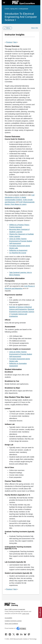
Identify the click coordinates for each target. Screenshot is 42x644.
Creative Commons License (13, 621)
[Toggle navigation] (4, 3)
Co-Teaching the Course (18, 253)
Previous (9, 42)
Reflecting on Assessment (18, 250)
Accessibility (8, 618)
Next (15, 42)
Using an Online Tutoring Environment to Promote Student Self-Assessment (21, 241)
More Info (35, 28)
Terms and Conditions (11, 624)
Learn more (26, 614)
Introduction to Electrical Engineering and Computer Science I (21, 17)
